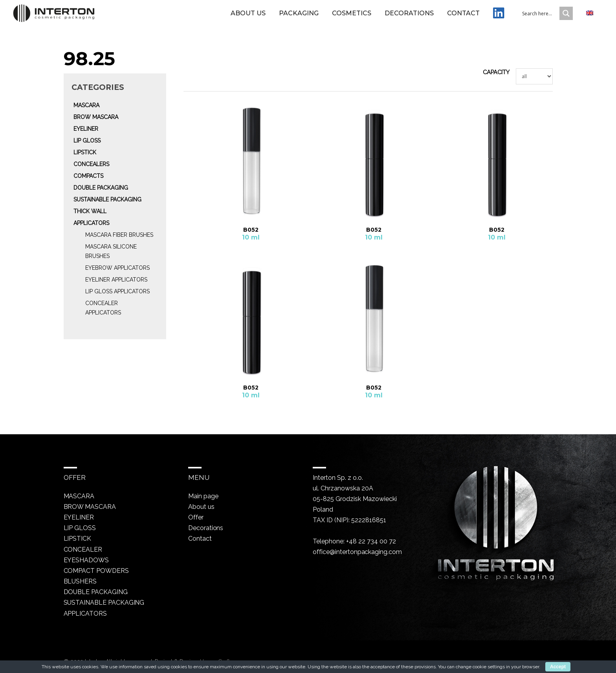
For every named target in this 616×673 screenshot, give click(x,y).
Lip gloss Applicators (117, 291)
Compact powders (96, 570)
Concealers (91, 164)
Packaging (299, 17)
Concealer (83, 549)
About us (248, 17)
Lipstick (85, 152)
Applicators (91, 223)
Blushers (80, 581)
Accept (558, 667)
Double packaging (101, 188)
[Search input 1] (546, 17)
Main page (203, 496)
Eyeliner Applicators (116, 280)
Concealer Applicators (103, 308)
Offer (195, 517)
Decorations (409, 17)
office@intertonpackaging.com (357, 552)
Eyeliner (86, 129)
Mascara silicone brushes (111, 251)
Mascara (86, 105)
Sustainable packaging (107, 199)
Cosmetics (352, 17)
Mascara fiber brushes (119, 235)
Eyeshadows (86, 560)
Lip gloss (87, 141)
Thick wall (90, 211)
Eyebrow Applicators (117, 268)
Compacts (88, 176)
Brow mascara (96, 117)
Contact (463, 17)
